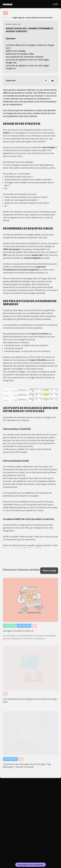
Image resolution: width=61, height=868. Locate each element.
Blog (10, 18)
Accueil (5, 18)
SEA (5, 13)
